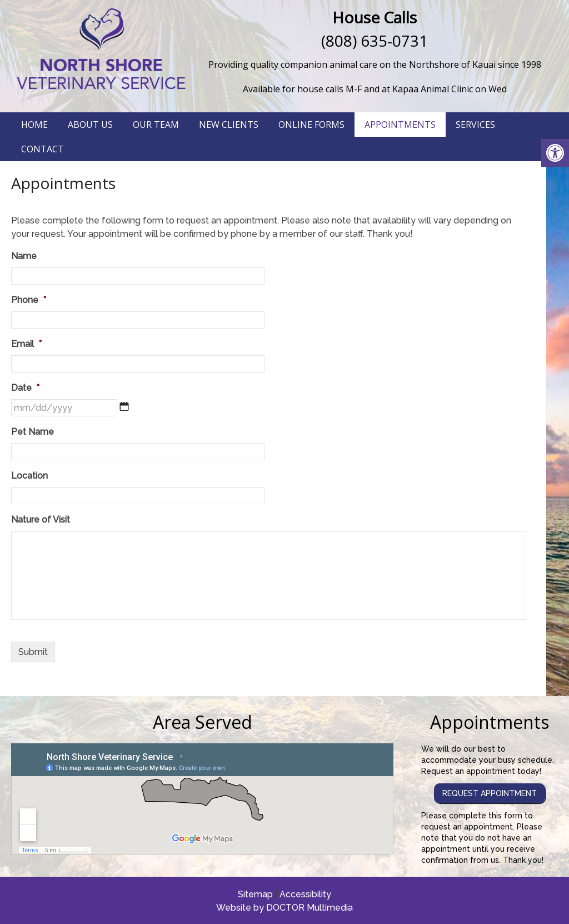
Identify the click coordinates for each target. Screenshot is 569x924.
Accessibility (305, 894)
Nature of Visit (41, 520)
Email (26, 344)
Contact (43, 149)
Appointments (400, 125)
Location (29, 476)
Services (475, 125)
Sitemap (255, 894)
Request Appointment (490, 793)
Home (34, 125)
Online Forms (311, 125)
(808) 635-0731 (375, 41)
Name (24, 256)
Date (25, 388)
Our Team (156, 125)
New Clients (229, 125)
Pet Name (33, 432)
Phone (29, 300)
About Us (90, 125)
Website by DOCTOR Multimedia (284, 908)
